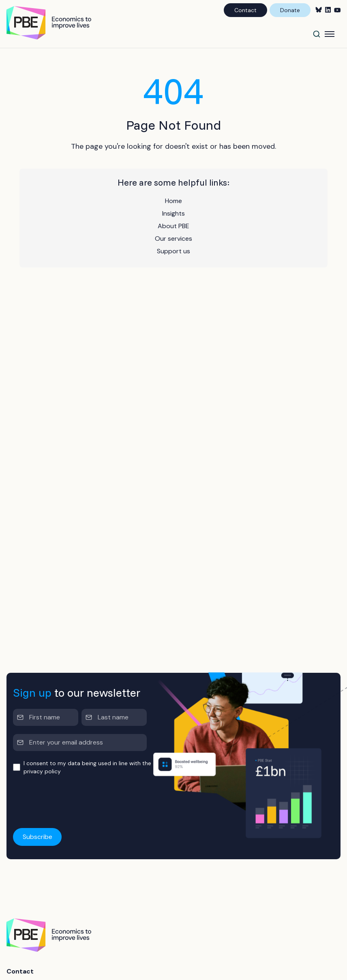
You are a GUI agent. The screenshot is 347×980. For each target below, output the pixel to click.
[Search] (317, 34)
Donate (290, 10)
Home (173, 201)
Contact (245, 10)
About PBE (173, 226)
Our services (173, 239)
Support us (173, 251)
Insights (173, 213)
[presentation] (75, 799)
